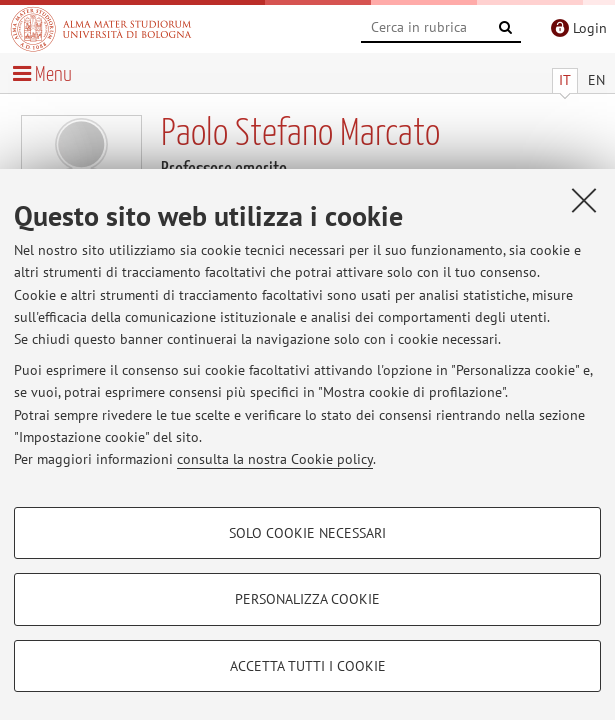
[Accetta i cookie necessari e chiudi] (584, 200)
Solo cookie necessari (307, 533)
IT (565, 80)
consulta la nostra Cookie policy (275, 459)
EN (596, 80)
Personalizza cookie (307, 599)
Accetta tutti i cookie (308, 666)
